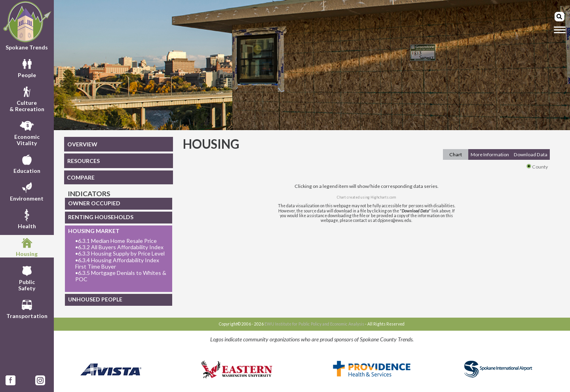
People (27, 67)
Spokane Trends (27, 26)
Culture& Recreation (27, 98)
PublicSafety (27, 277)
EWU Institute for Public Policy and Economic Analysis (314, 324)
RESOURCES (84, 161)
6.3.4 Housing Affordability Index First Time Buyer (117, 263)
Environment (27, 191)
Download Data (531, 154)
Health (27, 218)
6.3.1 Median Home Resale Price (116, 241)
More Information (490, 154)
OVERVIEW (82, 144)
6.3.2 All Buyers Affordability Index (119, 247)
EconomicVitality (27, 132)
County (537, 167)
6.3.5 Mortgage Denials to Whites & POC (121, 276)
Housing (27, 246)
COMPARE (81, 177)
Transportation (27, 308)
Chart (456, 154)
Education (27, 163)
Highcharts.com (383, 197)
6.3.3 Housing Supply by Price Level (120, 254)
